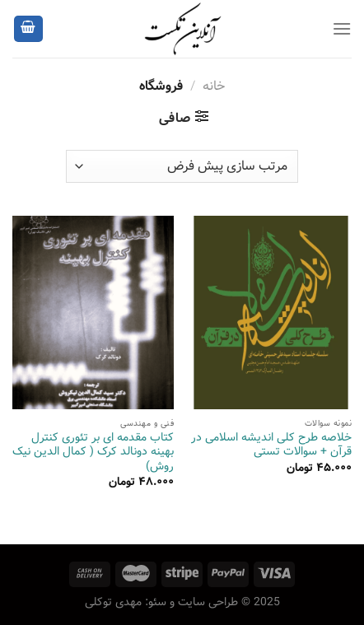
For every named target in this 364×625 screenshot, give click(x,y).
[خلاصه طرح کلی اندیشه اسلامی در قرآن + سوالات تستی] (271, 312)
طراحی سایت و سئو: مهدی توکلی (161, 602)
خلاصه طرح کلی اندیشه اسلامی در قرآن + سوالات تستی (271, 445)
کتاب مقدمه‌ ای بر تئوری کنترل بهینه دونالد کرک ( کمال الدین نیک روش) (93, 452)
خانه (214, 86)
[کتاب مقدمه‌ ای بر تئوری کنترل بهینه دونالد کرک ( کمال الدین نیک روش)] (93, 312)
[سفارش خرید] (182, 166)
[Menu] (342, 28)
